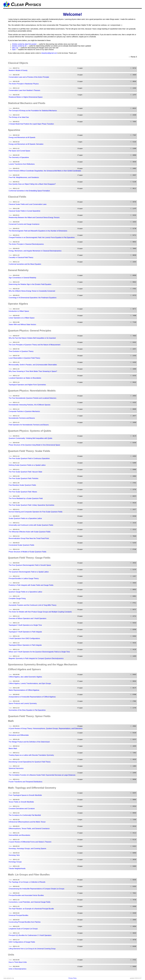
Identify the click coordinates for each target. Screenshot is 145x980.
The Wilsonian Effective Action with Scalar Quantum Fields (30, 532)
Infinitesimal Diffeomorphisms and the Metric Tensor (27, 822)
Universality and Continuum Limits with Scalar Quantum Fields (31, 525)
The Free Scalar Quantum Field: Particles (23, 478)
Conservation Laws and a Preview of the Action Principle (29, 77)
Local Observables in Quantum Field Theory (24, 358)
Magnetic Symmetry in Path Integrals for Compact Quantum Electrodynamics (36, 658)
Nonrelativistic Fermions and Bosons (22, 418)
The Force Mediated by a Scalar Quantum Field (26, 498)
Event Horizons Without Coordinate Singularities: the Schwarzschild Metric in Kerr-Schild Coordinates (45, 171)
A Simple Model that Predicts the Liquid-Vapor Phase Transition (31, 124)
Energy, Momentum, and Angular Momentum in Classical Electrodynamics (35, 251)
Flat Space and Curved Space (19, 151)
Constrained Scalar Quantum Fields (21, 545)
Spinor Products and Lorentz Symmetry (23, 703)
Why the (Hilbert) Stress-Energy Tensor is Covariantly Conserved (32, 291)
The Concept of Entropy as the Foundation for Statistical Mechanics (33, 111)
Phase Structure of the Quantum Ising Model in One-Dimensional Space (34, 445)
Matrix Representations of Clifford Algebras (24, 690)
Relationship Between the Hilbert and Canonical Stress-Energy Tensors (34, 217)
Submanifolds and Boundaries (19, 835)
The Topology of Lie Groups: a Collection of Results (27, 882)
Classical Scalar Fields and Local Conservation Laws (28, 204)
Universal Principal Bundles (18, 915)
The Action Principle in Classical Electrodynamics (26, 244)
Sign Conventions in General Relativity (22, 278)
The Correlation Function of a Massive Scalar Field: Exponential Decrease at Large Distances (42, 775)
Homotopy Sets (14, 855)
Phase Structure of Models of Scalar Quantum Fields (27, 552)
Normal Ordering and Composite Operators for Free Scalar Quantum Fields (36, 512)
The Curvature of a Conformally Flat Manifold (25, 815)
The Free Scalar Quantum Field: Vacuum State (25, 472)
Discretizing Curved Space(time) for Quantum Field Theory (30, 762)
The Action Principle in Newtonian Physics (24, 84)
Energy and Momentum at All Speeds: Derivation (26, 144)
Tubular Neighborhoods (17, 869)
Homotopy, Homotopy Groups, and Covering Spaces (27, 849)
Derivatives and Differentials (19, 735)
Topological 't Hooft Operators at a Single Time (25, 625)
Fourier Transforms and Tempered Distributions (25, 782)
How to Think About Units (18, 962)
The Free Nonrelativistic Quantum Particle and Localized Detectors (32, 398)
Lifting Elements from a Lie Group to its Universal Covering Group (32, 949)
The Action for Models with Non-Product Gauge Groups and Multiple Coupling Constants (40, 612)
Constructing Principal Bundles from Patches (25, 922)
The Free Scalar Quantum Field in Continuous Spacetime (29, 458)
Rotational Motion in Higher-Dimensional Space (26, 97)
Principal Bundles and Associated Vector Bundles (26, 895)
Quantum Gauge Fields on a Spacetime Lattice (25, 592)
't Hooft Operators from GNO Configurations (24, 638)
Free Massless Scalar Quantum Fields (22, 485)
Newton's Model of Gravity (18, 70)
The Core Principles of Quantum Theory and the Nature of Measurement (34, 345)
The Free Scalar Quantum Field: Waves (23, 492)
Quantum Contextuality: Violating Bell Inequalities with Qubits (30, 438)
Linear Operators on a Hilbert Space (22, 318)
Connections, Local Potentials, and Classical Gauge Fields (30, 902)
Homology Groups (15, 862)
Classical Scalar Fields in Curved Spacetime (24, 211)
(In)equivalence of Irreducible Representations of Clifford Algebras (32, 697)
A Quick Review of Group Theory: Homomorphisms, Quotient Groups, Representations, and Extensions (46, 728)
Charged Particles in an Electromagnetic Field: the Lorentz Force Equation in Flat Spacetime (42, 237)
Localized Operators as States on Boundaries (25, 378)
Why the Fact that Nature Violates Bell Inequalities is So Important (32, 338)
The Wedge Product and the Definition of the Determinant (29, 742)
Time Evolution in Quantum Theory (21, 351)
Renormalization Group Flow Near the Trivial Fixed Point (29, 538)
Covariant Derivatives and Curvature (22, 809)
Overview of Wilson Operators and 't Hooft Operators (27, 618)
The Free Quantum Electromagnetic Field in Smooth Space (30, 565)
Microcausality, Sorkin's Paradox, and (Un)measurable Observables (33, 365)
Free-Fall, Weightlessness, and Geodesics (24, 177)
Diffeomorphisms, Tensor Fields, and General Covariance (29, 829)
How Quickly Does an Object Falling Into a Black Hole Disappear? (32, 184)
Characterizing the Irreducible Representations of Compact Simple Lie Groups (36, 889)
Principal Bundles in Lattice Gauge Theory (24, 578)
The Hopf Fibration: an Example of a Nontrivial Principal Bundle (31, 909)
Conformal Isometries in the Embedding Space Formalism (29, 191)
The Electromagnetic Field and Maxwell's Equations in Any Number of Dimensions (38, 231)
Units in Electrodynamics (17, 969)
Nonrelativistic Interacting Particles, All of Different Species (30, 405)
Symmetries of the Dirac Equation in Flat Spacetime (27, 710)
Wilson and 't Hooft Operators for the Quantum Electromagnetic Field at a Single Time (39, 652)
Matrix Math (13, 748)
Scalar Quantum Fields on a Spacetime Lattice (25, 518)
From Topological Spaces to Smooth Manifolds (25, 795)
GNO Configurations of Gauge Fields (22, 942)
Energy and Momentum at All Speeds (22, 137)
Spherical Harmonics (16, 768)
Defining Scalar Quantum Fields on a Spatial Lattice (27, 465)
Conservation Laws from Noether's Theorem (24, 90)
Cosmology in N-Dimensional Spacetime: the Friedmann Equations (33, 298)
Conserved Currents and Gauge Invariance (24, 224)
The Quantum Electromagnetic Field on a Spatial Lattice (29, 572)
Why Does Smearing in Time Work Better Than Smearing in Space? (33, 371)
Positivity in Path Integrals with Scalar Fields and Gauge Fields (31, 585)
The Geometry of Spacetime (19, 157)
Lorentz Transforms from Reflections (22, 164)
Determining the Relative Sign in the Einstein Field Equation (30, 284)
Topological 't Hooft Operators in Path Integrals (25, 632)
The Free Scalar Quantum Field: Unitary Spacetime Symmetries (31, 505)
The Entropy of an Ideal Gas (19, 117)
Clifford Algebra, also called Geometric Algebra (25, 677)
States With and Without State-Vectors (22, 324)
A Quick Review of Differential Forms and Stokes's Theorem (30, 842)
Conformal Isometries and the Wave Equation (25, 264)
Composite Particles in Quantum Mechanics (24, 411)
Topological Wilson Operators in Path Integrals (25, 645)
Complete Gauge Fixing (17, 598)
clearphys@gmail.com (49, 53)
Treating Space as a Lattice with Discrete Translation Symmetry (31, 755)
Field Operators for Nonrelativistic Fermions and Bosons (29, 425)
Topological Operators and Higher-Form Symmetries (27, 385)
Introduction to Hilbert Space (19, 311)
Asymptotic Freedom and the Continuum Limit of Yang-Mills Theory (33, 605)
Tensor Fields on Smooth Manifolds (21, 802)
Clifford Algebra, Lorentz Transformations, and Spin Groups (30, 683)
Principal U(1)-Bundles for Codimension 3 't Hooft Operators (30, 935)
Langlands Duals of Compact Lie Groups (23, 929)
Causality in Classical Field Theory (21, 257)
